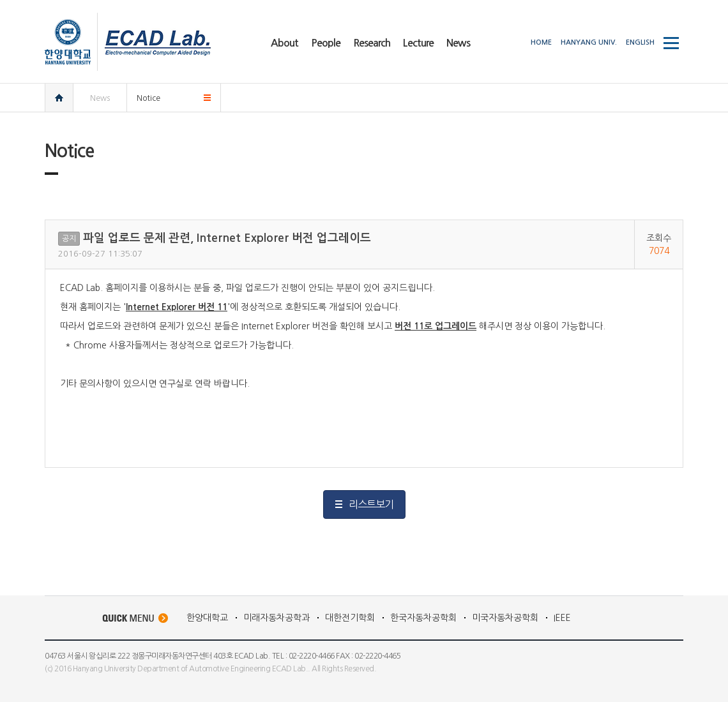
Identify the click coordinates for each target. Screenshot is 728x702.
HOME (541, 42)
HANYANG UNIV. (589, 42)
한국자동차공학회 (423, 618)
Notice (148, 98)
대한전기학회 (350, 618)
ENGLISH (640, 42)
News (100, 98)
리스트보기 (371, 504)
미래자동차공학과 (277, 618)
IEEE (562, 618)
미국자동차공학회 (505, 618)
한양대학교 (207, 618)
